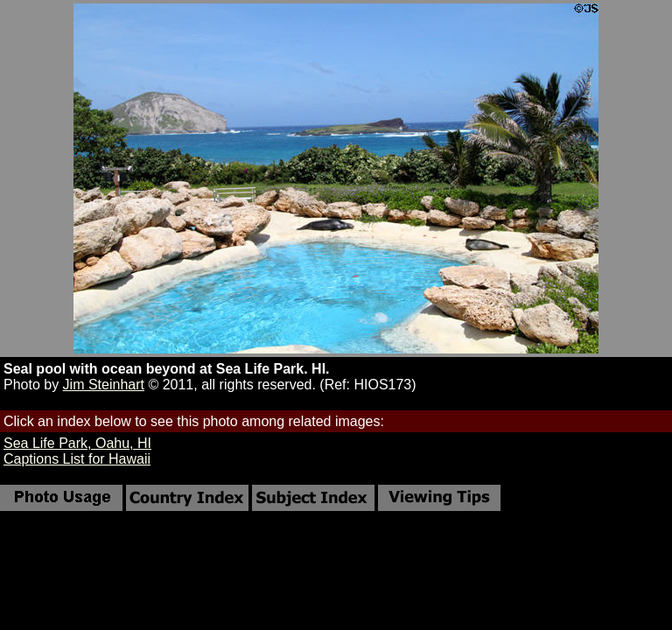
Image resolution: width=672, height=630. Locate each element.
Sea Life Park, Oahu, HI (77, 443)
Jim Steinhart (104, 385)
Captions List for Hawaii (77, 459)
